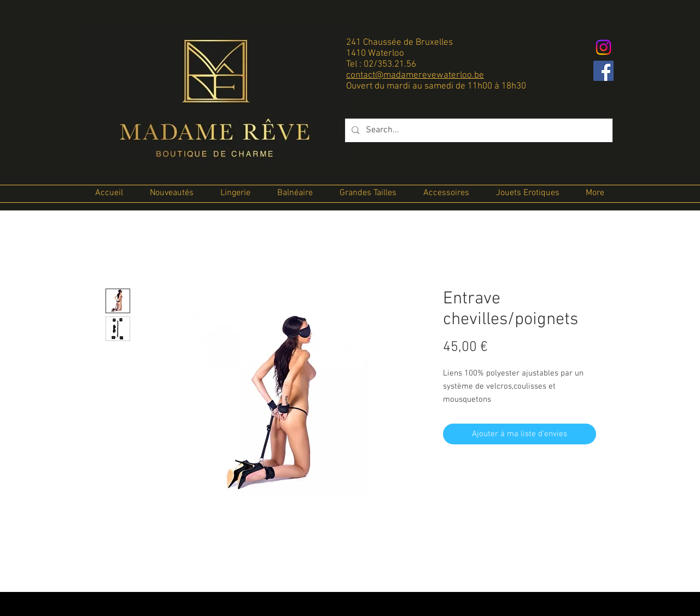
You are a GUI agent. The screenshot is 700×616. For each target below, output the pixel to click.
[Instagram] (603, 47)
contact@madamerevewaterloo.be (415, 75)
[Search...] (478, 130)
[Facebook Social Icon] (603, 71)
